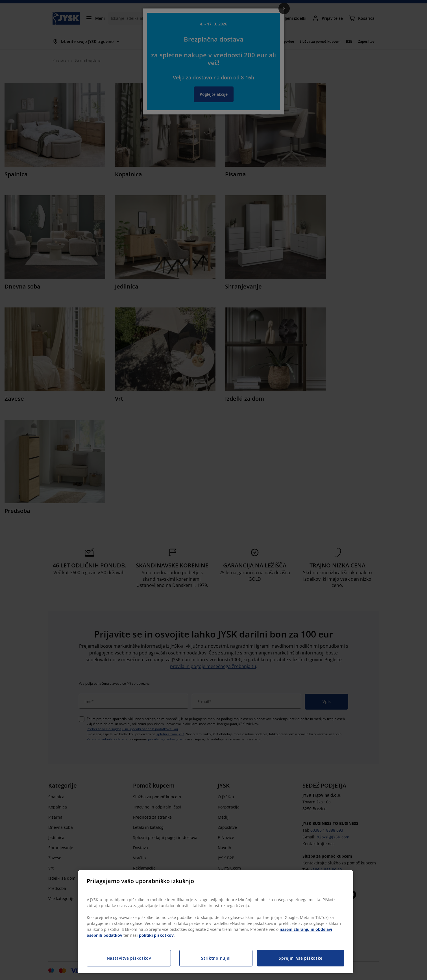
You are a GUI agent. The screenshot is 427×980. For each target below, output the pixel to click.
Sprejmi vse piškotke (301, 958)
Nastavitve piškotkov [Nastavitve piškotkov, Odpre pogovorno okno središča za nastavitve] (129, 958)
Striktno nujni (216, 958)
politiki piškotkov (156, 935)
